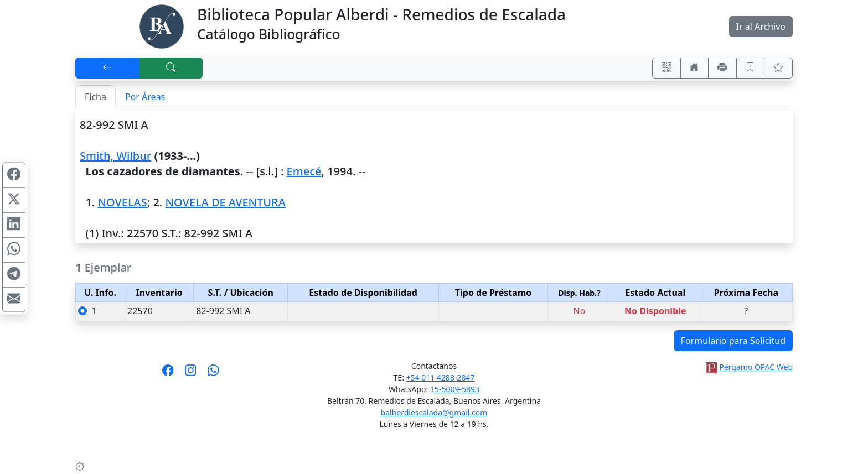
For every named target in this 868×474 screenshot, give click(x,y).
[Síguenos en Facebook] (168, 374)
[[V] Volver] (107, 68)
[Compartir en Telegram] (14, 274)
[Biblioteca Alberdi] (162, 25)
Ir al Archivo (761, 27)
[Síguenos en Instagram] (191, 374)
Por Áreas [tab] (145, 97)
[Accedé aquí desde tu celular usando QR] (666, 68)
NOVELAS (122, 202)
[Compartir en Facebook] (14, 175)
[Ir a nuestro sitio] (695, 68)
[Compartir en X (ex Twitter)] (14, 200)
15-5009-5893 (455, 389)
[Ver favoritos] (778, 68)
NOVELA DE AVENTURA (225, 202)
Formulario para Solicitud (733, 341)
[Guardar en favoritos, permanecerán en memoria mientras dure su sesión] (751, 68)
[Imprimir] (722, 68)
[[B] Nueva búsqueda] (171, 68)
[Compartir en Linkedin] (14, 225)
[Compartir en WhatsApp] (14, 249)
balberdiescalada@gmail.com (434, 412)
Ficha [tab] (95, 97)
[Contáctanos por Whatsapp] (213, 374)
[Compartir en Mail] (14, 299)
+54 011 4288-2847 (441, 377)
